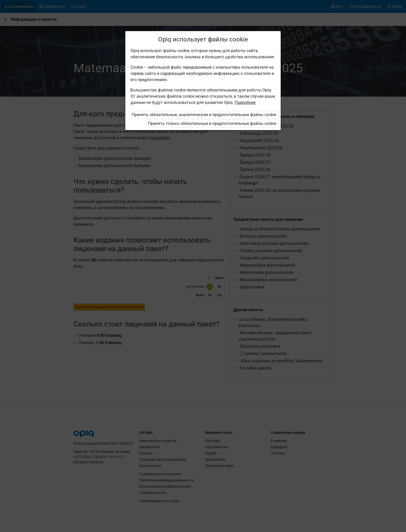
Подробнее (245, 102)
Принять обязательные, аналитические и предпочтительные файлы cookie (204, 115)
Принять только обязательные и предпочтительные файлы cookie (212, 123)
